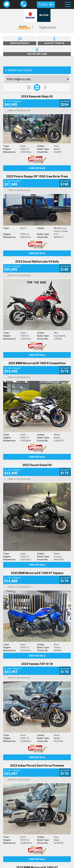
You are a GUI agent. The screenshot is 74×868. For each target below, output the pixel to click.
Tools (46, 5)
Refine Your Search (19, 70)
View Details (37, 168)
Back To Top (37, 768)
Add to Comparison (19, 110)
